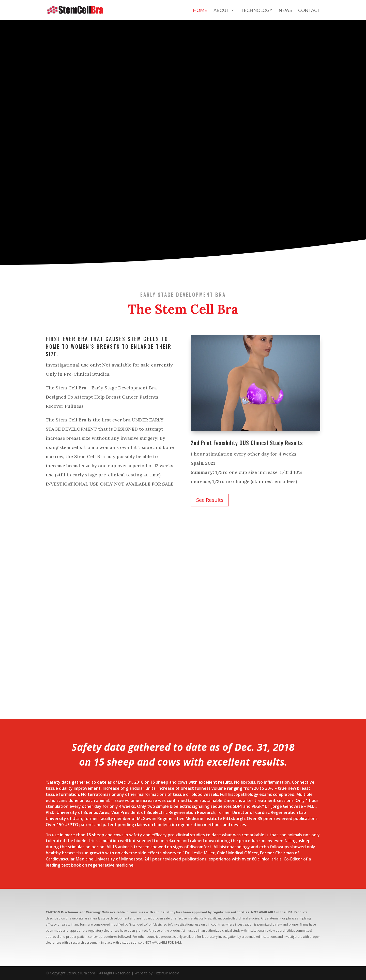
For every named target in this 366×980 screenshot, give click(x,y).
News (285, 11)
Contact (309, 11)
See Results (210, 500)
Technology (256, 11)
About (221, 11)
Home (200, 11)
